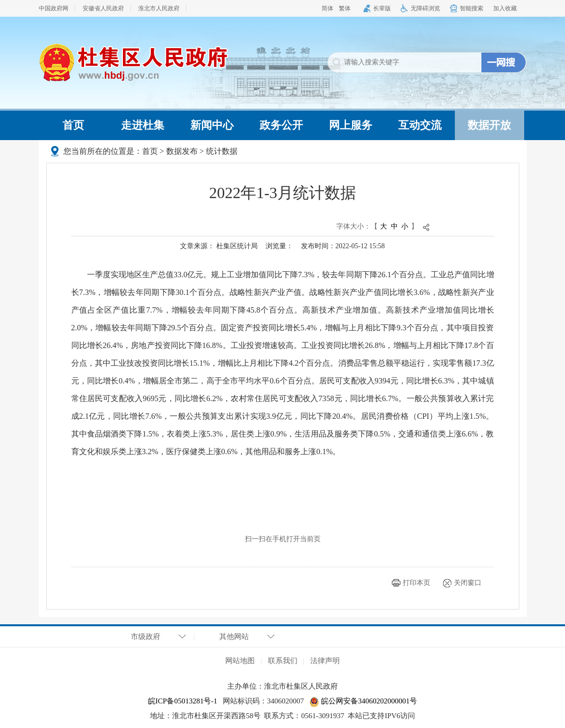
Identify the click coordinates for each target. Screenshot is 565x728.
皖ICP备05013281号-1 (183, 701)
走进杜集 (143, 125)
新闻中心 (212, 125)
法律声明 (325, 661)
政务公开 (281, 125)
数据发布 (182, 151)
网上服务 (351, 125)
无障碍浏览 (425, 8)
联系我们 (283, 661)
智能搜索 (472, 8)
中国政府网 (54, 8)
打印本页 (416, 583)
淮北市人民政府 (159, 8)
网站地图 (240, 661)
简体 (327, 8)
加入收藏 (505, 8)
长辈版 (382, 8)
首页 (73, 125)
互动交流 (420, 125)
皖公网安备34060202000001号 (363, 701)
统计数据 (222, 151)
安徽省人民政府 (103, 8)
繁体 (345, 8)
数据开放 (489, 125)
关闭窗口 (468, 583)
